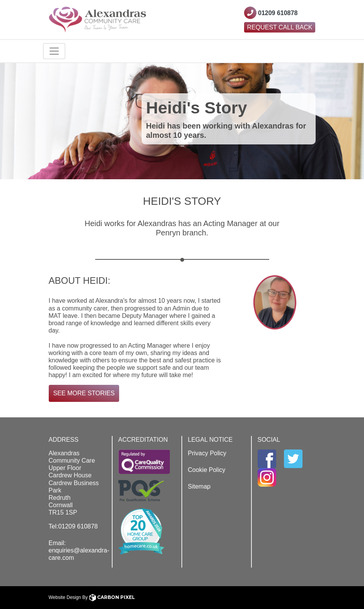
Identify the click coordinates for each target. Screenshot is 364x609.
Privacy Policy (207, 453)
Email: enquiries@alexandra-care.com (79, 550)
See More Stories (84, 393)
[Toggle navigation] (54, 51)
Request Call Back (280, 27)
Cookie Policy (207, 470)
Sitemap (199, 486)
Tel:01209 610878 (73, 526)
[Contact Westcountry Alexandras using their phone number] (271, 13)
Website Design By (92, 597)
